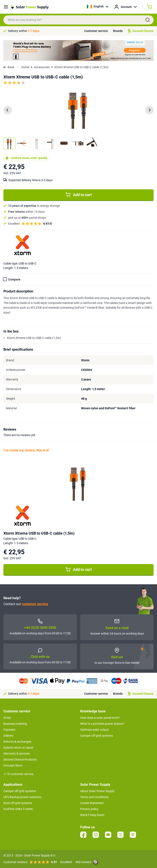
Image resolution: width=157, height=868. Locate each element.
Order (7, 718)
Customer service (96, 31)
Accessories (42, 67)
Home (25, 67)
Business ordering (15, 724)
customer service (35, 604)
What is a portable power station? (102, 724)
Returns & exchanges (17, 742)
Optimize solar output (94, 730)
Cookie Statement (92, 803)
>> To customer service (18, 774)
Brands (118, 31)
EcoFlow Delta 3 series (18, 809)
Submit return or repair (18, 748)
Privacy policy (89, 809)
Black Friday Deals (92, 815)
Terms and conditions (94, 797)
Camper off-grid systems (97, 736)
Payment (9, 730)
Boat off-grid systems (18, 803)
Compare (14, 279)
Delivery (9, 736)
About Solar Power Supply (97, 791)
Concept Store (13, 765)
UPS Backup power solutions (22, 797)
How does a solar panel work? (100, 718)
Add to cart (78, 195)
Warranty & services (17, 754)
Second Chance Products (20, 759)
